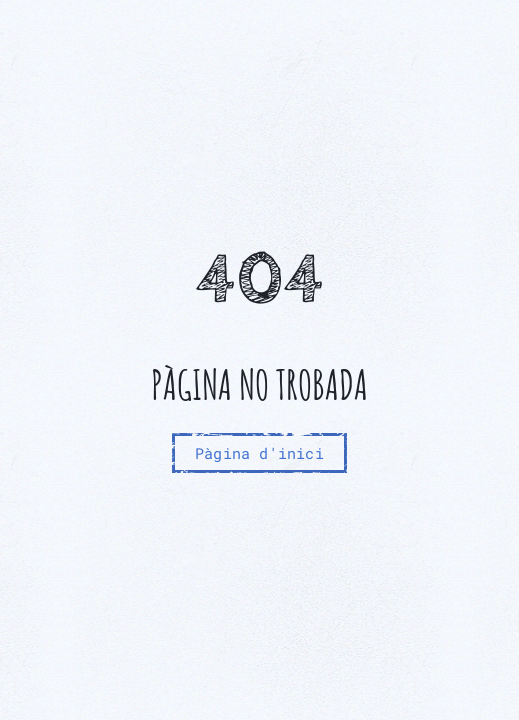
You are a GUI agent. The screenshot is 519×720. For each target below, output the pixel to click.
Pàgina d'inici (259, 453)
